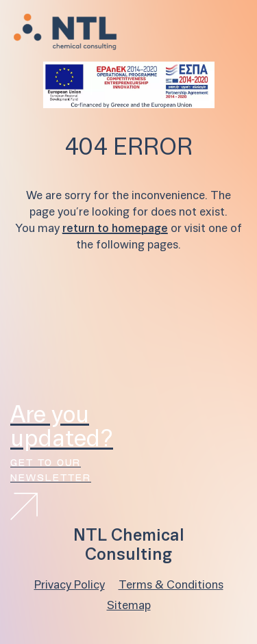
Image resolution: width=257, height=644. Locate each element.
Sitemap (129, 606)
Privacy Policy (70, 585)
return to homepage (115, 229)
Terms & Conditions (171, 585)
